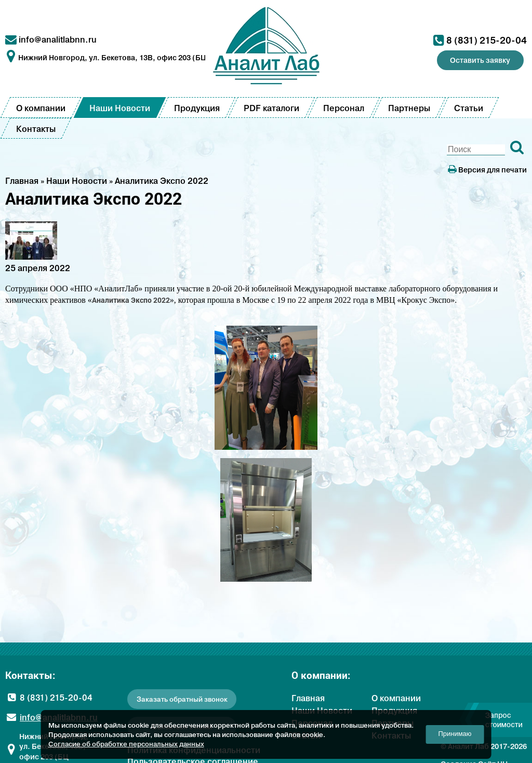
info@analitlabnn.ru (58, 39)
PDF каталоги (271, 108)
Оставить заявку (480, 60)
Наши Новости (120, 108)
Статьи (469, 108)
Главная (308, 698)
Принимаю (455, 734)
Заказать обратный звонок (182, 699)
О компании (41, 108)
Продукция (197, 108)
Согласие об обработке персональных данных (126, 744)
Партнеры (409, 108)
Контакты (36, 129)
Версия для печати (487, 170)
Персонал (344, 108)
